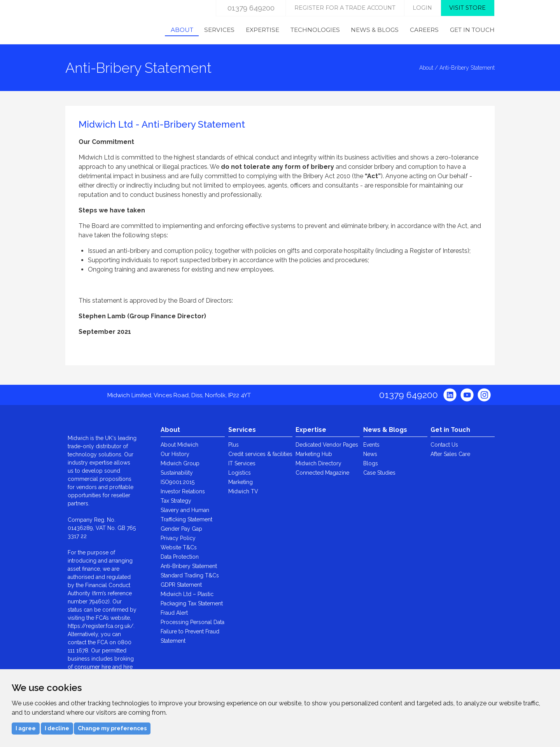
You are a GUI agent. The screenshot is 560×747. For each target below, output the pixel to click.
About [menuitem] (182, 30)
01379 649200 (251, 8)
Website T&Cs (179, 547)
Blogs (371, 463)
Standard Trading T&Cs (190, 575)
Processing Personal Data (192, 622)
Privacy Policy (178, 538)
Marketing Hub (314, 454)
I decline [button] (57, 728)
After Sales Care (450, 454)
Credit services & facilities (260, 454)
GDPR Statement (181, 585)
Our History (175, 454)
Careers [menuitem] (424, 30)
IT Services (242, 463)
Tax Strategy (176, 501)
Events (371, 445)
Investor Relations (183, 491)
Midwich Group (180, 463)
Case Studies (379, 473)
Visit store (467, 8)
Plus (234, 445)
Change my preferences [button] (112, 728)
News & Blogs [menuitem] (375, 30)
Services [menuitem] (219, 30)
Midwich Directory (318, 463)
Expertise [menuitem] (262, 30)
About (426, 68)
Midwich (97, 22)
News (370, 454)
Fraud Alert (174, 613)
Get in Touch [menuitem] (472, 30)
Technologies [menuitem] (315, 30)
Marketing (241, 482)
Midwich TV (243, 491)
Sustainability (177, 473)
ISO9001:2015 (178, 482)
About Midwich (179, 445)
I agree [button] (26, 728)
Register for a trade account (345, 8)
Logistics (240, 473)
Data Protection (180, 557)
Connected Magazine (322, 473)
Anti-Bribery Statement (189, 566)
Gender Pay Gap (181, 529)
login (422, 8)
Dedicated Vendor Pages (327, 445)
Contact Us (444, 445)
